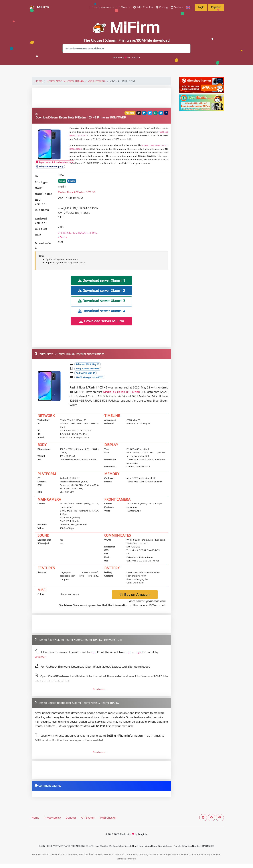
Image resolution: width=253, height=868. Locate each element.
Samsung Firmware (148, 854)
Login (201, 7)
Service (177, 7)
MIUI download (86, 854)
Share (130, 113)
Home (39, 81)
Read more (99, 689)
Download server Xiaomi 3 (102, 301)
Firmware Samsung (200, 854)
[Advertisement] (102, 97)
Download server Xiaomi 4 (102, 311)
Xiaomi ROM (131, 854)
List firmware (101, 7)
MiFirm (39, 7)
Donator (71, 818)
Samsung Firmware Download (174, 854)
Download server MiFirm (102, 321)
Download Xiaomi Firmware (64, 854)
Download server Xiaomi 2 (102, 290)
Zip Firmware (97, 81)
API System (88, 818)
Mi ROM (99, 854)
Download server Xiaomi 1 (102, 280)
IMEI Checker (143, 7)
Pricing (162, 7)
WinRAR (40, 657)
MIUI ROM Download (114, 854)
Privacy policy (52, 818)
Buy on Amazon (135, 594)
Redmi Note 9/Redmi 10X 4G (65, 81)
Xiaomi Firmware (40, 854)
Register (216, 7)
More (123, 7)
